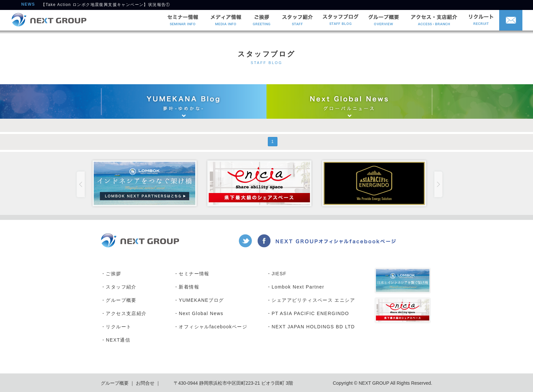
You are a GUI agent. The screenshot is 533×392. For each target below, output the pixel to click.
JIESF (279, 274)
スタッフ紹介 (121, 287)
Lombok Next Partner (298, 287)
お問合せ (145, 383)
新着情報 (189, 287)
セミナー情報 (194, 274)
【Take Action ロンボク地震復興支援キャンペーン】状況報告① (106, 5)
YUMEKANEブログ (201, 300)
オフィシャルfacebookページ (213, 327)
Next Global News (201, 313)
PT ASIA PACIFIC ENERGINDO (310, 313)
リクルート (118, 327)
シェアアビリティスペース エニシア (313, 300)
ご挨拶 (113, 274)
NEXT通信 (118, 340)
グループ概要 (121, 300)
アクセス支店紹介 (126, 313)
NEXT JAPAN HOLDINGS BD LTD (313, 327)
